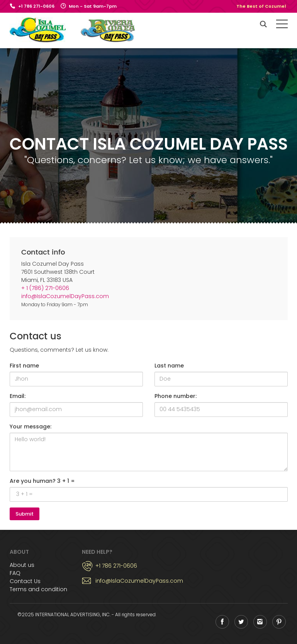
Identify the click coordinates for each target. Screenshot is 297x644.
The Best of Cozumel (261, 6)
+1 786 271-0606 (36, 6)
